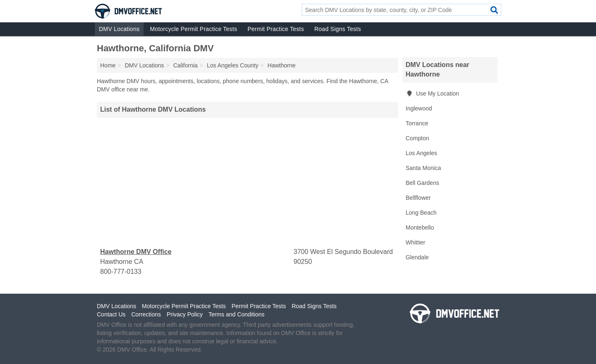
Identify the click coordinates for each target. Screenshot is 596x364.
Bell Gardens (422, 183)
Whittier (415, 242)
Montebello (420, 227)
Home (108, 65)
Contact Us (111, 314)
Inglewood (419, 108)
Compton (417, 138)
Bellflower (418, 198)
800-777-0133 (121, 272)
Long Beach (421, 213)
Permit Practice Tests (276, 29)
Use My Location (432, 93)
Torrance (417, 123)
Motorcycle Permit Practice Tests (193, 29)
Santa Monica (423, 168)
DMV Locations (119, 29)
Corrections (146, 314)
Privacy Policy (185, 314)
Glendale (417, 257)
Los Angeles (421, 153)
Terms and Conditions (237, 314)
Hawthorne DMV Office (136, 252)
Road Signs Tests (338, 29)
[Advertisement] (248, 182)
